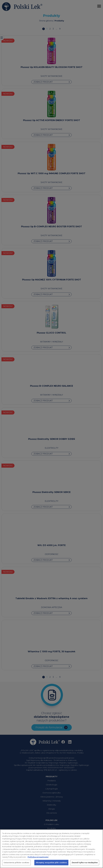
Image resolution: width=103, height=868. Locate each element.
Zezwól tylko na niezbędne (85, 865)
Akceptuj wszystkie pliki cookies (51, 865)
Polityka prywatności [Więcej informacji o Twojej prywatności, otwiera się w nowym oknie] (38, 859)
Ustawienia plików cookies (16, 865)
